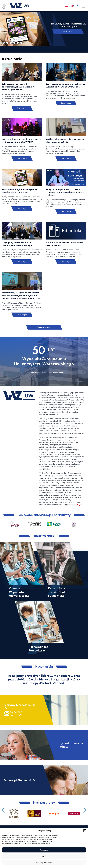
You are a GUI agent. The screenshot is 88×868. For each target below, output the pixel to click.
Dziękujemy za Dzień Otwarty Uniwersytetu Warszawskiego (17, 244)
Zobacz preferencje (44, 863)
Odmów (44, 856)
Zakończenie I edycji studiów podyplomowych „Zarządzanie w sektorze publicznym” (18, 87)
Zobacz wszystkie (44, 327)
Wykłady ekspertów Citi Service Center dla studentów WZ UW (66, 141)
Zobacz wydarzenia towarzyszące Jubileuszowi (44, 373)
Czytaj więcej (22, 108)
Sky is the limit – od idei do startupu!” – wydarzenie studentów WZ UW (21, 141)
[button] (85, 831)
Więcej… (80, 505)
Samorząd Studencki (20, 780)
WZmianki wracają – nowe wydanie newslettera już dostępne (19, 191)
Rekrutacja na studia (71, 745)
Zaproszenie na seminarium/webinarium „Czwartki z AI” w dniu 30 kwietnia (66, 85)
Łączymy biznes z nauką (19, 705)
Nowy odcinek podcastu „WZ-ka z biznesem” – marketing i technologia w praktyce (65, 192)
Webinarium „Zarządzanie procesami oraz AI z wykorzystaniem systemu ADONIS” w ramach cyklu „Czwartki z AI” (22, 296)
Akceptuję (44, 850)
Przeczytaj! (68, 31)
